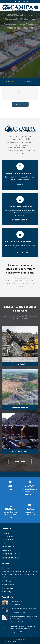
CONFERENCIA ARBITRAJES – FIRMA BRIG (23, 609)
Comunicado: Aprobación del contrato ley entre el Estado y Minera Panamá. (23, 627)
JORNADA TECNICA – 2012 (18, 602)
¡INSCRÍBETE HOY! (20, 79)
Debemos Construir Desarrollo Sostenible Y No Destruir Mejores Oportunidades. (23, 617)
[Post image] (5, 603)
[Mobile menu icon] (36, 7)
